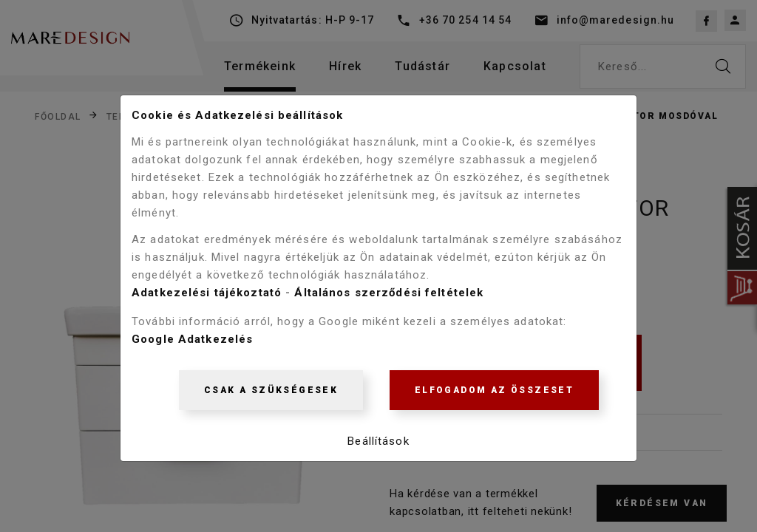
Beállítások (378, 446)
